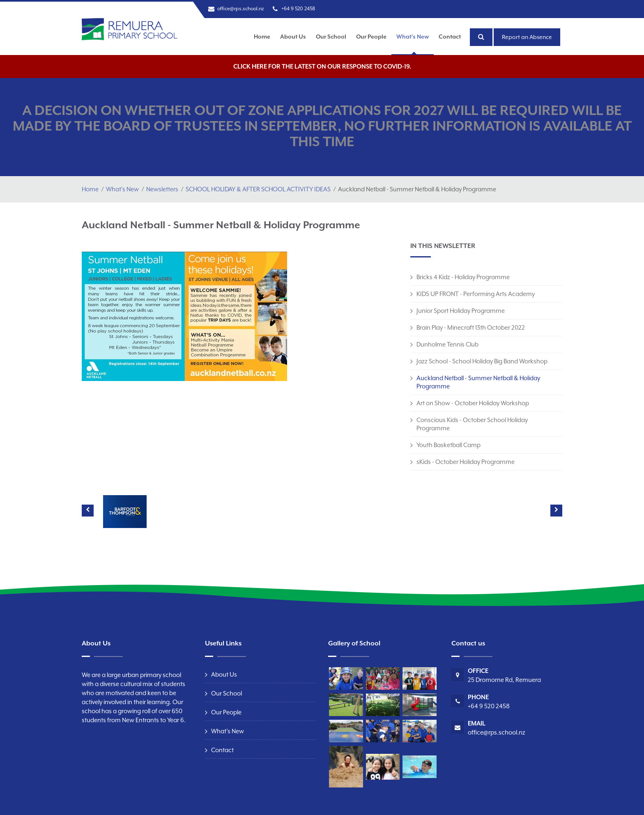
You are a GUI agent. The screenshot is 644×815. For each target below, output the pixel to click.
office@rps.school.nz (240, 9)
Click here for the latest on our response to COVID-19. (322, 66)
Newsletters (162, 189)
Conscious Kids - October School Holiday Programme (472, 424)
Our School (331, 37)
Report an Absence (527, 37)
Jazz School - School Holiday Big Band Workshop (482, 361)
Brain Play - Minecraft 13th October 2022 (471, 327)
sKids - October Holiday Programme (466, 462)
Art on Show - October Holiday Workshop (473, 403)
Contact (450, 37)
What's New (413, 37)
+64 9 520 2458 (298, 9)
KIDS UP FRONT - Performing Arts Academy (476, 294)
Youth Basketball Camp (448, 445)
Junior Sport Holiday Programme (461, 311)
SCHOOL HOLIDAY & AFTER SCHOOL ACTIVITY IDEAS (258, 189)
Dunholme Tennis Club (447, 344)
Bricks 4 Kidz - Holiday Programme (463, 277)
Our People (371, 37)
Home (262, 37)
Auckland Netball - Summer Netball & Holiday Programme (478, 382)
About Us (293, 37)
